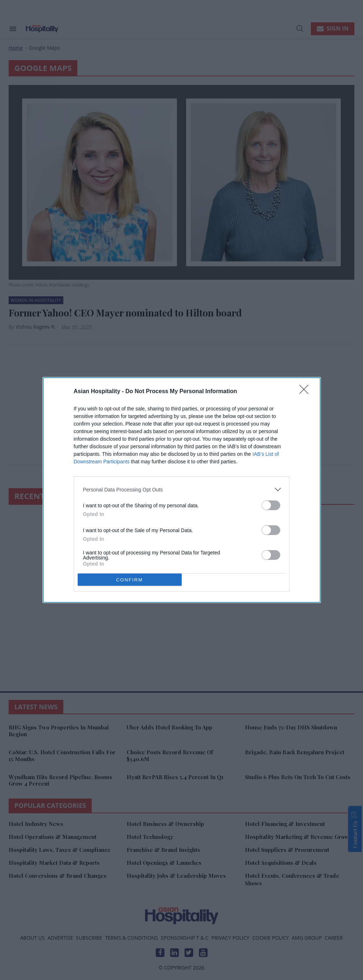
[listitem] (182, 489)
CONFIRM (130, 579)
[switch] (271, 505)
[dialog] (182, 490)
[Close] (306, 392)
